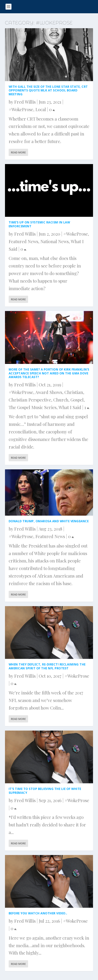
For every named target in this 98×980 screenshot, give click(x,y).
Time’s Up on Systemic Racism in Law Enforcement (39, 224)
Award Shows (49, 392)
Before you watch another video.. (38, 913)
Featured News (23, 241)
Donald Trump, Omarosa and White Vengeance (49, 521)
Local (41, 109)
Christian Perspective (30, 400)
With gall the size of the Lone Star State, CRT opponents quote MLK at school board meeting (48, 91)
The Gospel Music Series (33, 407)
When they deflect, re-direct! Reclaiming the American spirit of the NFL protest (47, 666)
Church (61, 400)
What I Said (70, 407)
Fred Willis (25, 102)
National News (55, 241)
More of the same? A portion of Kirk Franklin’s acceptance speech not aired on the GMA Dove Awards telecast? (49, 373)
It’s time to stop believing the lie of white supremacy (45, 791)
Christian (74, 392)
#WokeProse (21, 109)
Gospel (77, 400)
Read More (18, 152)
